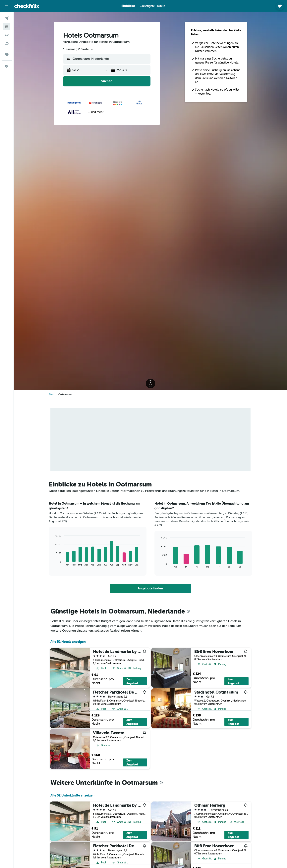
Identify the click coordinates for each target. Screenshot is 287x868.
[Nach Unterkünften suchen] (7, 27)
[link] (150, 588)
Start (51, 394)
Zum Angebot (132, 681)
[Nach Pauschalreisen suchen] (7, 43)
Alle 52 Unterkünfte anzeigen (72, 795)
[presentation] (188, 611)
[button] (7, 6)
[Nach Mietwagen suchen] (7, 35)
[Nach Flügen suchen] (7, 18)
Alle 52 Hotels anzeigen (68, 642)
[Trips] (7, 55)
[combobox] (78, 49)
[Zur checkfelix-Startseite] (27, 6)
